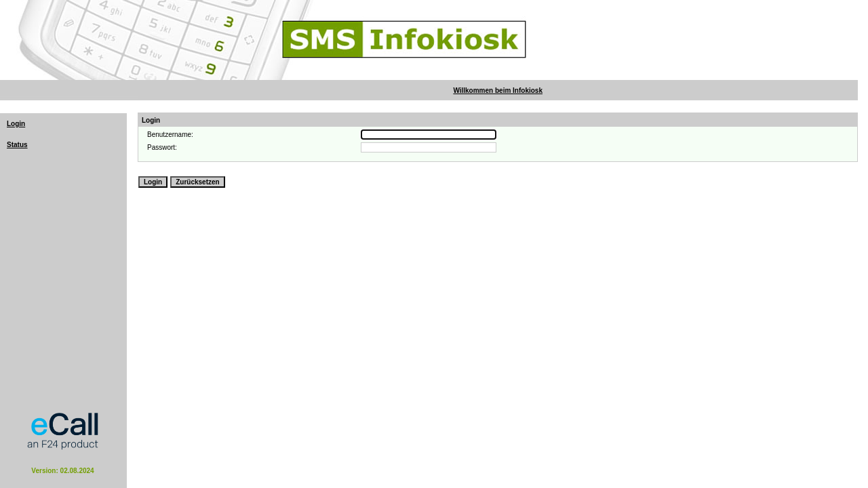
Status (17, 145)
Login (16, 124)
